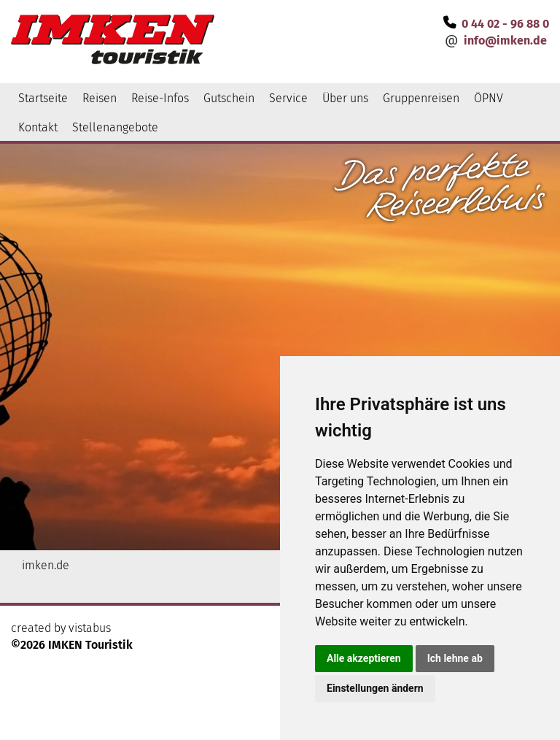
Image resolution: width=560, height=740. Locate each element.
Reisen (100, 98)
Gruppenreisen (421, 98)
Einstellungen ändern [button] (375, 688)
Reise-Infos (160, 98)
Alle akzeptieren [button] (364, 658)
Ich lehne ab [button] (455, 658)
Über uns (345, 98)
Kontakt (38, 127)
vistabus (90, 628)
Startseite (43, 98)
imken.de (46, 565)
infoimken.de (505, 41)
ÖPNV (489, 98)
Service (288, 98)
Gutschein (229, 98)
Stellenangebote (115, 127)
